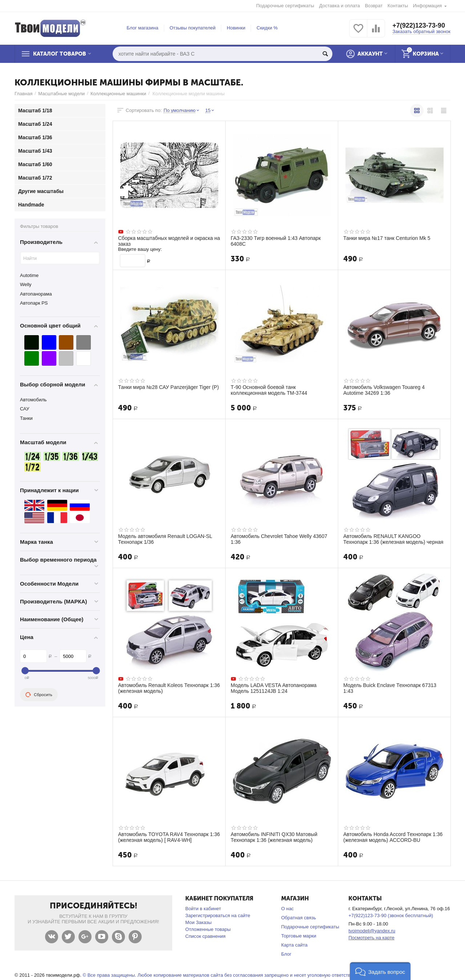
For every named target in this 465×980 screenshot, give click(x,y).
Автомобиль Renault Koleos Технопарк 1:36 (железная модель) (169, 688)
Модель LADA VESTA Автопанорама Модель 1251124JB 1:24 (274, 688)
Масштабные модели (61, 94)
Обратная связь (299, 918)
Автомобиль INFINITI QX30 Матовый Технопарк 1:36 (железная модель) (274, 837)
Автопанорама (36, 294)
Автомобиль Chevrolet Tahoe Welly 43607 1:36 (279, 539)
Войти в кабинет (203, 909)
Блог (286, 954)
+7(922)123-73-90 (419, 25)
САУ (25, 409)
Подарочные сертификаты (285, 6)
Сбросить (39, 695)
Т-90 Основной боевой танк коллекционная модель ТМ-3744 (269, 390)
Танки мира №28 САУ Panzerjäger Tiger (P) (168, 387)
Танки (26, 418)
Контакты (398, 6)
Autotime (29, 275)
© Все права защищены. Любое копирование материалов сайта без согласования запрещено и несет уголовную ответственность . (227, 975)
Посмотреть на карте (371, 938)
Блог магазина (143, 28)
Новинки (236, 28)
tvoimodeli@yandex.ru (372, 931)
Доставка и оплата (340, 6)
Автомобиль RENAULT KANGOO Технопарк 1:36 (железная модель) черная (393, 539)
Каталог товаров (60, 54)
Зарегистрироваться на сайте (218, 915)
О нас (288, 909)
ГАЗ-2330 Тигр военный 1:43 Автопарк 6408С (276, 241)
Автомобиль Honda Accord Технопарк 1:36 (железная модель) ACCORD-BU (393, 837)
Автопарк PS (34, 303)
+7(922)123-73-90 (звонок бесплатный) (391, 915)
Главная (24, 94)
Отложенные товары (208, 929)
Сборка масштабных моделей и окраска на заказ (169, 241)
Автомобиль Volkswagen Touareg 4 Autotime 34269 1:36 (384, 390)
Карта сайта (294, 945)
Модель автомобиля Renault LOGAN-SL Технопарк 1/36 (165, 539)
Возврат (374, 6)
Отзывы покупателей (193, 28)
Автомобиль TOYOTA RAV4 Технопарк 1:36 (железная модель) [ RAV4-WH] (169, 837)
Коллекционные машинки (118, 94)
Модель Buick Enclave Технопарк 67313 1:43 (390, 688)
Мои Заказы (199, 922)
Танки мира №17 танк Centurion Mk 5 (387, 238)
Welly (26, 284)
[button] (380, 971)
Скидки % (267, 28)
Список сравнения (205, 936)
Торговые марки (299, 936)
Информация (428, 6)
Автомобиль (33, 400)
